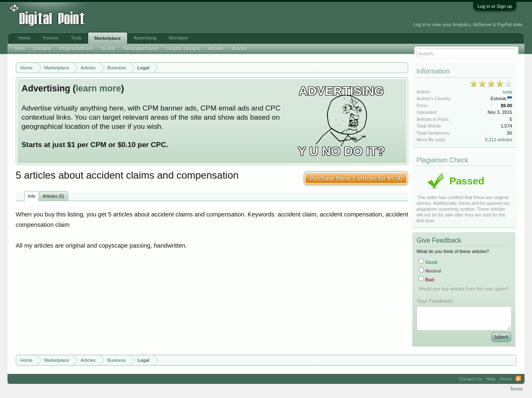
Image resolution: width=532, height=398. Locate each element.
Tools (76, 38)
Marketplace (108, 38)
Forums (50, 38)
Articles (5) (53, 196)
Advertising (145, 38)
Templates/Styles (141, 49)
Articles (240, 49)
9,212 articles (499, 140)
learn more (98, 88)
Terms (516, 389)
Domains (42, 49)
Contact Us (470, 379)
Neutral (430, 271)
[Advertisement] (188, 17)
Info (32, 196)
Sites (20, 49)
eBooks (216, 49)
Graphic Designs (183, 49)
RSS (518, 379)
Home (24, 38)
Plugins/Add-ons (76, 49)
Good (428, 262)
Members (178, 38)
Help (491, 379)
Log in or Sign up (495, 6)
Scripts (108, 49)
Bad (426, 280)
